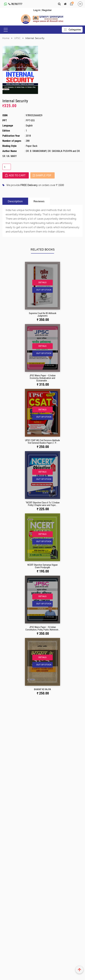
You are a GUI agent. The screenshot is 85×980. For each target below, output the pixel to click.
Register (47, 10)
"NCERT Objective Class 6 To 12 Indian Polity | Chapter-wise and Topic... (43, 504)
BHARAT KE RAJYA (42, 689)
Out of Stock (44, 290)
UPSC (17, 38)
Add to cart (15, 175)
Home (6, 38)
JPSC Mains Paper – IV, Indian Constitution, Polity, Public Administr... (42, 628)
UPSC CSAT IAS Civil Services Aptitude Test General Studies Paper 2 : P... (42, 442)
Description (15, 201)
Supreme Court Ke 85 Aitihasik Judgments (43, 315)
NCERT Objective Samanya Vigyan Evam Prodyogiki (43, 566)
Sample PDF (42, 175)
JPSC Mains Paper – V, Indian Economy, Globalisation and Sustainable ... (42, 378)
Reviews (39, 201)
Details (42, 283)
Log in (37, 10)
